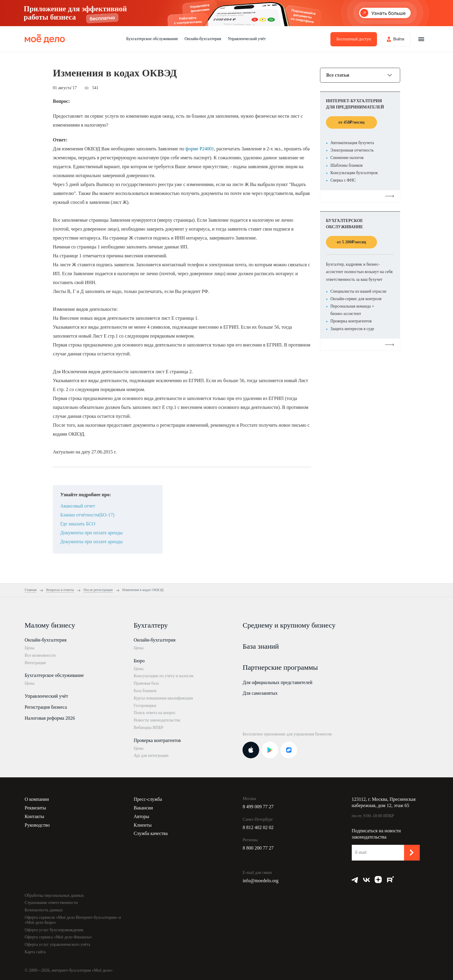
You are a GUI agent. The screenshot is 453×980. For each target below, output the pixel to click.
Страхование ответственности (51, 903)
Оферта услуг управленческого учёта (57, 944)
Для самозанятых (260, 693)
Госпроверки (145, 706)
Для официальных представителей (277, 682)
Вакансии (143, 808)
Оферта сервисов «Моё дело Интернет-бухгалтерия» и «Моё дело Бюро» (73, 920)
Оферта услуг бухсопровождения (54, 930)
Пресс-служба (148, 799)
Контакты (34, 816)
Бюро (139, 661)
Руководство (37, 825)
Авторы (141, 816)
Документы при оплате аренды (91, 533)
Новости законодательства (157, 720)
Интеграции (35, 663)
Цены (30, 648)
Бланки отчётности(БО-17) (87, 515)
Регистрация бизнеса (46, 707)
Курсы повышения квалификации (163, 698)
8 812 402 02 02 (258, 827)
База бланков (145, 691)
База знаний (261, 646)
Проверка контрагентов (157, 740)
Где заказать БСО (78, 524)
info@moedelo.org (260, 881)
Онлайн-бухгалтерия (203, 39)
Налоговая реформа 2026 (50, 718)
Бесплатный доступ (354, 39)
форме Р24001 (200, 149)
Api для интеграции (151, 756)
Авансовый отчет (78, 506)
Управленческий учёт (247, 39)
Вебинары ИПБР (148, 728)
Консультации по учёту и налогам (163, 676)
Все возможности (40, 655)
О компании (37, 799)
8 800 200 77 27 (258, 848)
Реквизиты (35, 808)
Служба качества (151, 833)
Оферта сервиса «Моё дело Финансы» (58, 937)
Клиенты (143, 825)
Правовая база (146, 683)
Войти (399, 39)
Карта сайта (35, 952)
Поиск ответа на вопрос (155, 713)
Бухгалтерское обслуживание (152, 39)
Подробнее (360, 196)
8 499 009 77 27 (258, 807)
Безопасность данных (44, 910)
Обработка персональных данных (54, 895)
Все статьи (338, 75)
